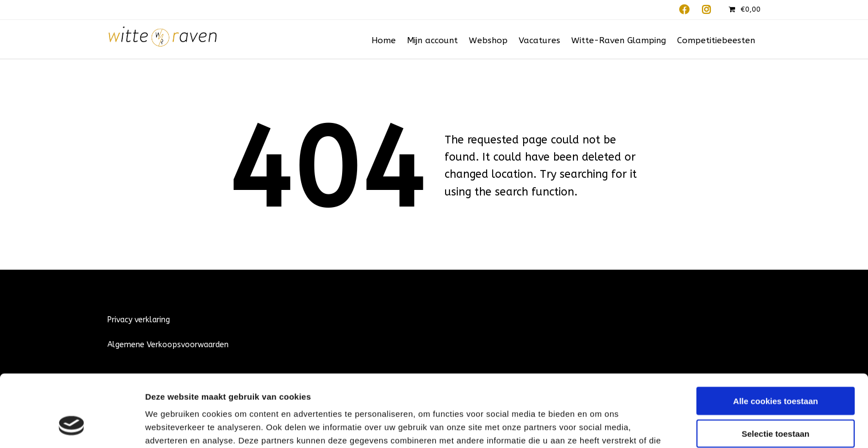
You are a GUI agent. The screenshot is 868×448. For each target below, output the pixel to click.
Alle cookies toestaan (775, 338)
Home (384, 40)
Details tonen (598, 426)
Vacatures (539, 40)
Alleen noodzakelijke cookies (776, 402)
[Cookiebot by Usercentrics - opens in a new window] (72, 426)
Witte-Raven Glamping (619, 40)
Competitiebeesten (716, 40)
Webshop (488, 40)
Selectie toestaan (776, 370)
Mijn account (432, 40)
